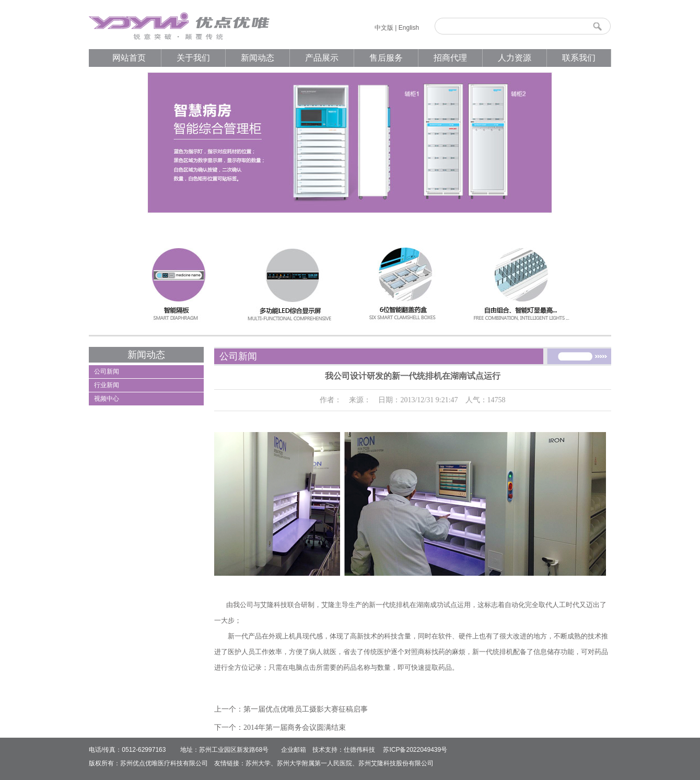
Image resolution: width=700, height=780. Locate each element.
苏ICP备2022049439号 (415, 750)
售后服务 (386, 58)
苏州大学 (258, 763)
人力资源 (515, 58)
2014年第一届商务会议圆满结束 (295, 727)
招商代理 (450, 58)
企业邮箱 (294, 750)
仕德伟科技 (359, 750)
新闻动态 (258, 58)
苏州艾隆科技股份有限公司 (396, 763)
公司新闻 (107, 371)
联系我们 (579, 58)
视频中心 (107, 399)
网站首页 (129, 58)
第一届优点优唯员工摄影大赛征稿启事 (306, 709)
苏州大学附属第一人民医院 (314, 763)
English (409, 28)
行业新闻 (107, 385)
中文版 (384, 28)
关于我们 (193, 58)
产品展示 (322, 58)
